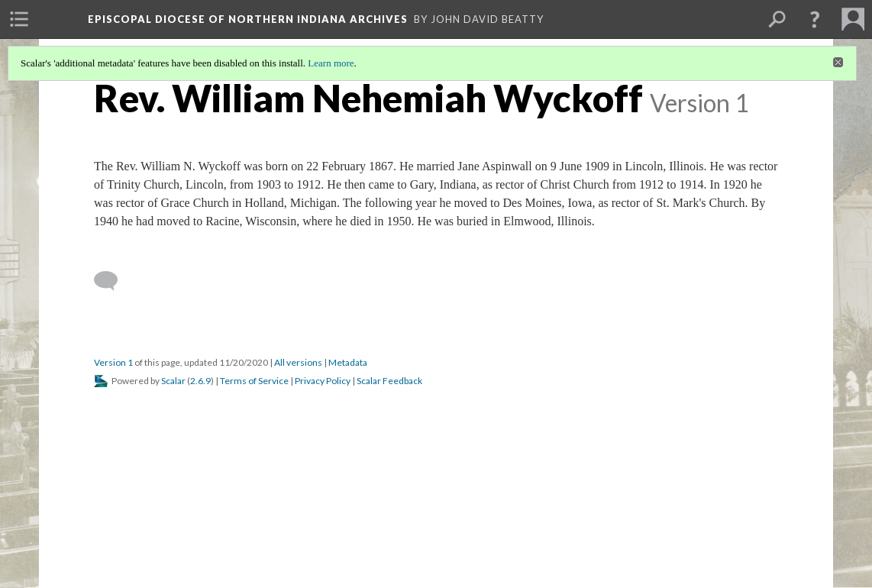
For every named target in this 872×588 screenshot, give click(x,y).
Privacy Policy (323, 381)
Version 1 (113, 362)
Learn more (331, 63)
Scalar (173, 381)
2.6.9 (200, 381)
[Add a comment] (113, 281)
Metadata (348, 362)
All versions (298, 362)
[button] (815, 19)
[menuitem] (19, 19)
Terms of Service (254, 381)
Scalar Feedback (389, 381)
